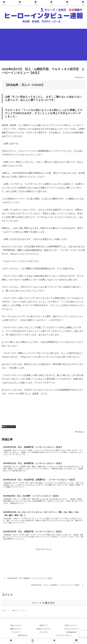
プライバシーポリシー (64, 637)
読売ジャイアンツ (71, 627)
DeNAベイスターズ (43, 630)
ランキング (16, 633)
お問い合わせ (23, 637)
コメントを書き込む (44, 604)
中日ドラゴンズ (16, 627)
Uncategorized (71, 633)
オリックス (43, 633)
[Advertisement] (43, 45)
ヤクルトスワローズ (71, 630)
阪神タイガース (16, 630)
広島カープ (43, 627)
